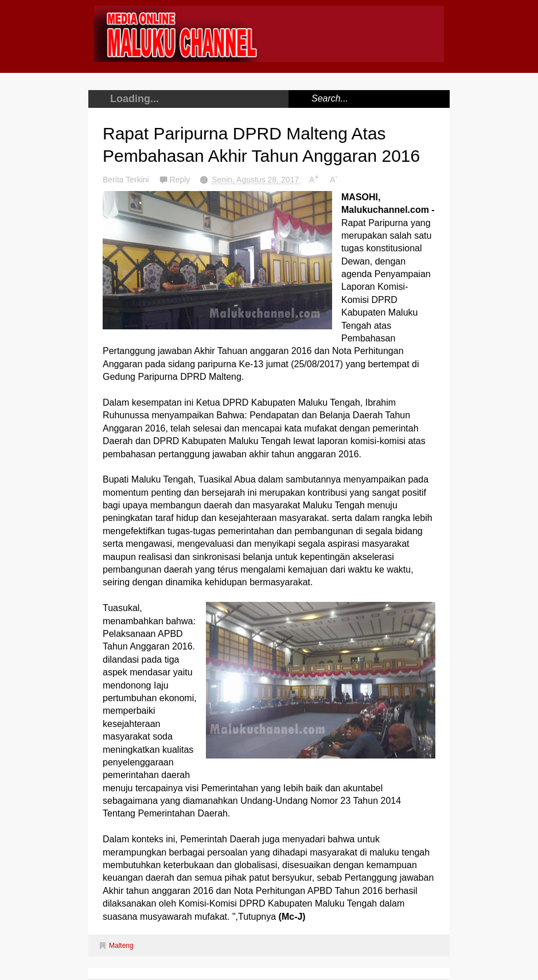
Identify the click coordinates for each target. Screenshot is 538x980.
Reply (181, 180)
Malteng (121, 946)
